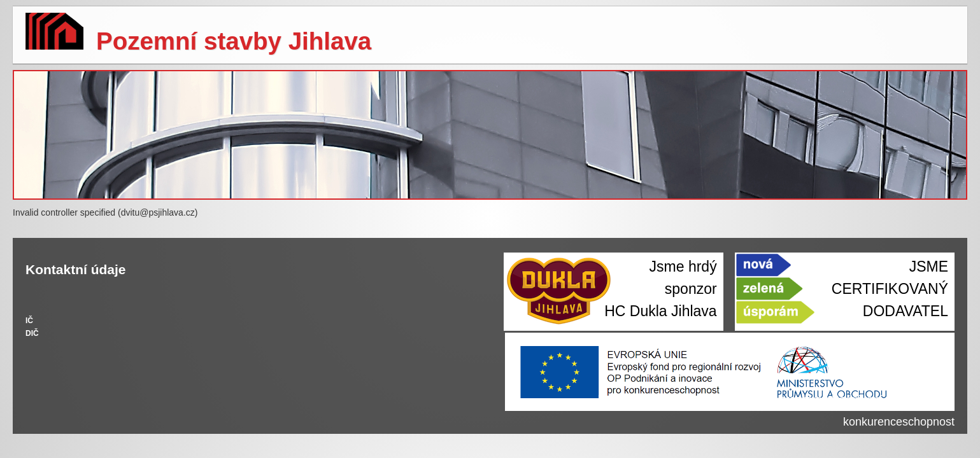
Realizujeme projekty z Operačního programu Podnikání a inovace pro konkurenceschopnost (776, 411)
